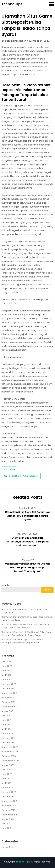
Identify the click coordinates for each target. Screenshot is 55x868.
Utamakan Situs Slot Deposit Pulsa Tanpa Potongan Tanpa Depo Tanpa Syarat (22, 641)
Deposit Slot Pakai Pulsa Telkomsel (21, 476)
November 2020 (10, 752)
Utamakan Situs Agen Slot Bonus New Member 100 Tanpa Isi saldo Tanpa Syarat (27, 516)
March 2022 (7, 680)
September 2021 (10, 707)
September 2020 (10, 761)
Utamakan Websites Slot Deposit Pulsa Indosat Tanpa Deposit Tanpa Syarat (25, 626)
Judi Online (9, 469)
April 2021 (6, 729)
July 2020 (6, 770)
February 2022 (9, 684)
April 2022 (6, 675)
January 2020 (8, 797)
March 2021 (7, 734)
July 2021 (6, 716)
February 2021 (8, 738)
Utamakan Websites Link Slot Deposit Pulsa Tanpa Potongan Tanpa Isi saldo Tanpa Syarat (27, 634)
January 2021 (8, 743)
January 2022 (8, 689)
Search (5, 585)
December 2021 (9, 693)
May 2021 (6, 725)
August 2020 (8, 765)
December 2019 (9, 801)
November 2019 (9, 806)
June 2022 (7, 666)
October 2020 (9, 756)
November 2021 (9, 698)
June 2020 (7, 774)
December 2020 (10, 747)
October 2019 (8, 810)
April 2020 (6, 783)
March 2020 (7, 788)
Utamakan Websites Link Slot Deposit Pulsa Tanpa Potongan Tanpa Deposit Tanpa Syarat (27, 568)
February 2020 (9, 792)
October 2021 (8, 702)
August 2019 (8, 819)
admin (9, 41)
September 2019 (10, 815)
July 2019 (6, 824)
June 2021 (6, 720)
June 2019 (6, 828)
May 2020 (6, 779)
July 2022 (6, 662)
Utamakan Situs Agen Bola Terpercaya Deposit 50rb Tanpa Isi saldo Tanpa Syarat (28, 542)
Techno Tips (12, 4)
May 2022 (6, 671)
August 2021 (7, 711)
